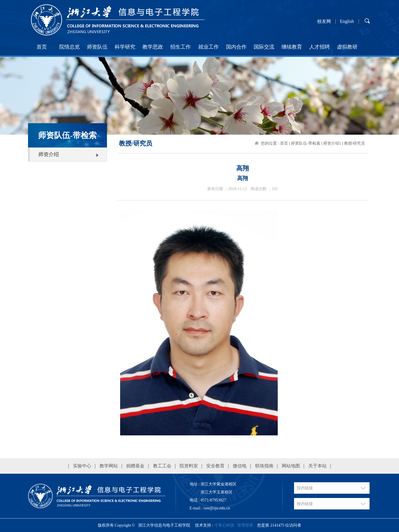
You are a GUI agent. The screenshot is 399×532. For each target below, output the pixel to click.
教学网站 (109, 466)
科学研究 (125, 47)
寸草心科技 (224, 525)
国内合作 (236, 47)
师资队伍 (97, 47)
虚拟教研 (347, 47)
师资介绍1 (332, 143)
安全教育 (215, 466)
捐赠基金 (135, 466)
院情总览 (70, 47)
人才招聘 (319, 47)
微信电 (240, 466)
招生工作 (180, 47)
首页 (42, 47)
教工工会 (162, 466)
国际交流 (264, 47)
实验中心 (82, 466)
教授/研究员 (355, 143)
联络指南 (264, 466)
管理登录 (245, 525)
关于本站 (317, 466)
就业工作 (209, 47)
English (347, 21)
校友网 (324, 21)
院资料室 (189, 466)
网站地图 (291, 466)
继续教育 (292, 47)
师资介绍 (49, 154)
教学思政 (153, 47)
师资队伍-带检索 (306, 143)
